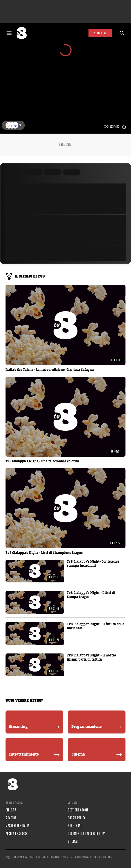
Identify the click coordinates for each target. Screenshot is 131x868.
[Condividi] (115, 127)
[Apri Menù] (9, 33)
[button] (15, 125)
